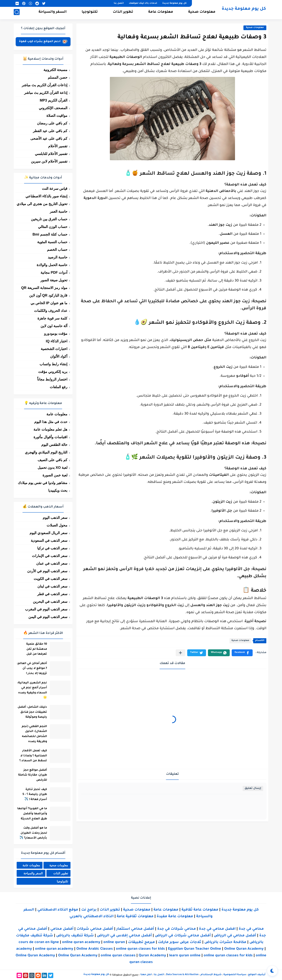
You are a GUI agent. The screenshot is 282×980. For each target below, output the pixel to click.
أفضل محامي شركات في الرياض (183, 936)
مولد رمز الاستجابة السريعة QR (44, 288)
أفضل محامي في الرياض (235, 936)
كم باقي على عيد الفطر (50, 131)
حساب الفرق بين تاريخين (49, 219)
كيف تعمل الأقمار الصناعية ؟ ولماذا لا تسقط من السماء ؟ (32, 756)
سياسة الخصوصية (235, 975)
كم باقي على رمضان (52, 123)
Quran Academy (152, 956)
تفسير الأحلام (58, 146)
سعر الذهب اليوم (55, 518)
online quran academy (81, 942)
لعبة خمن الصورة (55, 475)
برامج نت (89, 910)
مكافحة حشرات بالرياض (225, 942)
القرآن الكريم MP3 (54, 100)
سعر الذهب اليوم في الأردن (47, 571)
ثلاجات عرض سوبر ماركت (180, 942)
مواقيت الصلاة (57, 116)
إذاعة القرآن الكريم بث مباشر (46, 93)
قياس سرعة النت (55, 189)
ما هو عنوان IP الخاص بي (49, 303)
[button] (242, 653)
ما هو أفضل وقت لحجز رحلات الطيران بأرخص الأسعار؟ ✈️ (32, 833)
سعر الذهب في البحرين (50, 602)
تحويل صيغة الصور (54, 280)
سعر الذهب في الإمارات (50, 556)
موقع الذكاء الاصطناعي (58, 910)
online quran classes (118, 956)
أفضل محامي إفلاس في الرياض (124, 936)
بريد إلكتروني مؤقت (53, 372)
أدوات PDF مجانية (54, 273)
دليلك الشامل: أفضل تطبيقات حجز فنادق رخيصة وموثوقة (31, 712)
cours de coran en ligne (39, 942)
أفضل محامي (62, 929)
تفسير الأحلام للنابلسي (51, 154)
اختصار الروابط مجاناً (52, 379)
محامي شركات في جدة (177, 929)
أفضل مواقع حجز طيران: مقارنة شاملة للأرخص (32, 775)
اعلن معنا (146, 975)
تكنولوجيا (90, 13)
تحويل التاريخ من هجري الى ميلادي (42, 204)
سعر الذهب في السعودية (49, 541)
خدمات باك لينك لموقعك (143, 3)
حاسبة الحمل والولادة (52, 265)
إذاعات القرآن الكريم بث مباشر (45, 85)
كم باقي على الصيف (52, 460)
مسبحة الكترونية (55, 70)
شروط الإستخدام (211, 975)
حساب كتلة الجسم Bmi (50, 234)
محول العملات (57, 525)
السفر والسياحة (53, 13)
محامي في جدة (251, 929)
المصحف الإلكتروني (53, 108)
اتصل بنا (119, 3)
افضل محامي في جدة (217, 929)
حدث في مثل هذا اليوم (51, 422)
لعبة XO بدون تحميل (52, 468)
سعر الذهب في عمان (52, 563)
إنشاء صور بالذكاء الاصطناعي (46, 196)
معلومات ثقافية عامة (135, 917)
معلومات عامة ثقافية (200, 910)
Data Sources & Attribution (182, 975)
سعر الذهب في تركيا (52, 548)
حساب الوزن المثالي (53, 227)
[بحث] (17, 13)
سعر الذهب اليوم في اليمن (48, 617)
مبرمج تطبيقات (141, 942)
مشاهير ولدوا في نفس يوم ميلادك (43, 483)
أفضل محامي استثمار (135, 929)
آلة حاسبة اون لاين (54, 326)
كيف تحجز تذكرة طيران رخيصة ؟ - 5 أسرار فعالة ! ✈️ (34, 795)
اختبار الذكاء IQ (57, 341)
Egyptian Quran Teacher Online (195, 949)
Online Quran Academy (244, 949)
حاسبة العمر (59, 211)
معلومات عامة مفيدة (175, 917)
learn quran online (185, 956)
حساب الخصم (57, 250)
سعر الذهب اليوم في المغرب (46, 609)
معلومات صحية (202, 13)
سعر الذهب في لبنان (52, 586)
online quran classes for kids (140, 949)
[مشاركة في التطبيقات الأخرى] (180, 653)
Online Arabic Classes (95, 949)
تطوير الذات (123, 13)
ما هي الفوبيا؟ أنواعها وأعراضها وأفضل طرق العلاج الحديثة (31, 814)
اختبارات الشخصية (54, 349)
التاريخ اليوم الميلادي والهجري (46, 452)
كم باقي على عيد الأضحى (49, 139)
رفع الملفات (59, 387)
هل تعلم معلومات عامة (50, 429)
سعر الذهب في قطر (52, 594)
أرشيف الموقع (257, 975)
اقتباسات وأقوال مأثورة (50, 437)
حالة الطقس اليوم (54, 445)
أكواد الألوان (59, 356)
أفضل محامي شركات (95, 929)
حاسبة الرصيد (58, 257)
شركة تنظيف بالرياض (75, 936)
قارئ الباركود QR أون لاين (48, 295)
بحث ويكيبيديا (58, 490)
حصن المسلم (58, 77)
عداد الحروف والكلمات (51, 311)
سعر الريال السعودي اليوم (48, 533)
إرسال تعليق (253, 788)
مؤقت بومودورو (56, 334)
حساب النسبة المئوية (52, 242)
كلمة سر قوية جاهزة (52, 318)
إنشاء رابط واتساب (53, 364)
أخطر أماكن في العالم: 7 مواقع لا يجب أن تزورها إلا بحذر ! (31, 669)
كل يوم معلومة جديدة (174, 3)
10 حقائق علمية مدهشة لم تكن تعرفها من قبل (36, 649)
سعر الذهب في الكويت (51, 579)
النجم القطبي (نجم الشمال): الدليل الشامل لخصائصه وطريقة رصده (33, 734)
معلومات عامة (161, 13)
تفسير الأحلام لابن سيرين (49, 161)
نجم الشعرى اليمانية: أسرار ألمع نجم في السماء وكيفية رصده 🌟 (31, 691)
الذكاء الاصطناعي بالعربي (92, 917)
